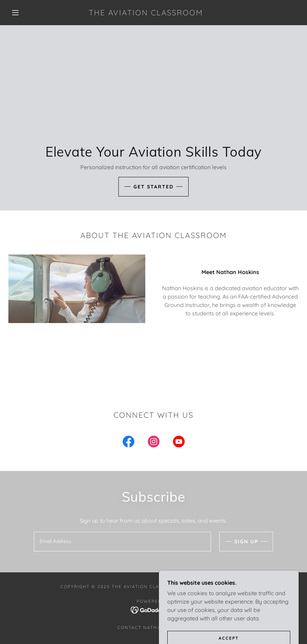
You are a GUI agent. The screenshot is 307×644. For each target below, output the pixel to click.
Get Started (153, 187)
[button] (15, 13)
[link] (146, 13)
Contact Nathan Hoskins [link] (153, 627)
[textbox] (122, 542)
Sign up (246, 542)
